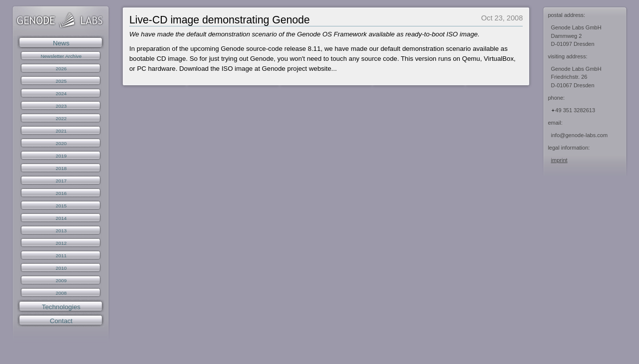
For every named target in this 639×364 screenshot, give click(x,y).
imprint (559, 160)
